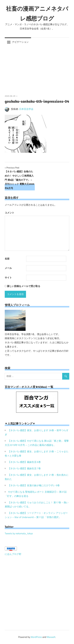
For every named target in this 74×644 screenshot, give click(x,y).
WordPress (36, 637)
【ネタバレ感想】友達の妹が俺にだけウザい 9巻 (34, 485)
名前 (7, 259)
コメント (9, 213)
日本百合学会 (26, 109)
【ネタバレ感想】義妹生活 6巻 (24, 462)
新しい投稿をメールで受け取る (24, 286)
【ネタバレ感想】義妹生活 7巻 (24, 468)
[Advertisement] (37, 68)
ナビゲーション (20, 42)
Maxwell (51, 637)
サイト (8, 278)
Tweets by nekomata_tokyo (19, 533)
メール (8, 268)
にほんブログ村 (13, 554)
